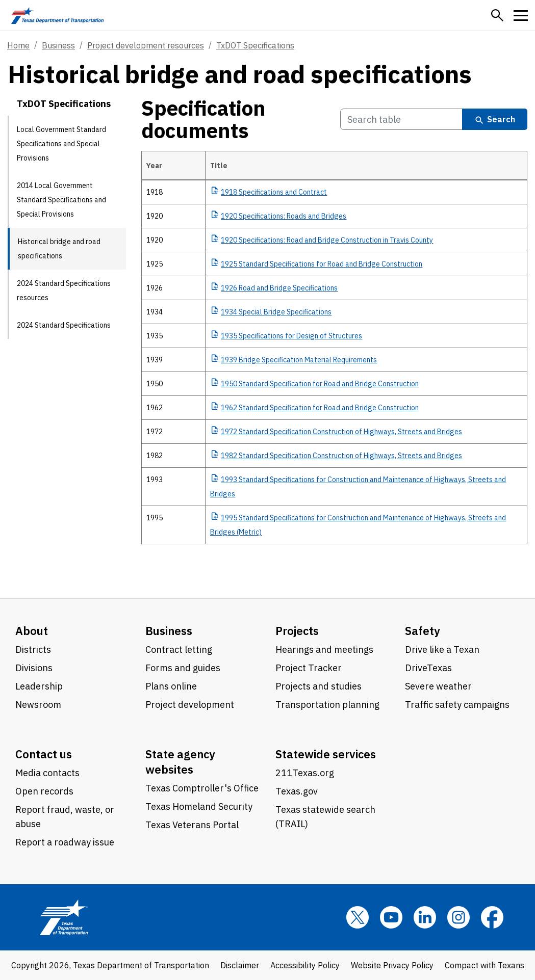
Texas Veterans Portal (192, 825)
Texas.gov (297, 791)
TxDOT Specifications (255, 45)
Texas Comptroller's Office (202, 788)
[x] (358, 917)
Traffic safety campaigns (457, 705)
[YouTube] (391, 917)
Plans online (171, 686)
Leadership (39, 686)
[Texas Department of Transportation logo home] (57, 15)
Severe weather (438, 686)
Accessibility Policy (305, 965)
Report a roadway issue (65, 842)
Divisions (34, 668)
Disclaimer (240, 965)
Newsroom (38, 705)
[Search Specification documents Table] (401, 120)
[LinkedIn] (425, 917)
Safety (423, 631)
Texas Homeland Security (199, 806)
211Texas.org (305, 773)
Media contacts (47, 773)
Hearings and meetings (324, 650)
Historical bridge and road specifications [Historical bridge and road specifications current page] (59, 249)
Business (58, 45)
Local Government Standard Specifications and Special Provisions (61, 144)
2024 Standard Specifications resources (64, 290)
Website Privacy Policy (392, 965)
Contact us (44, 754)
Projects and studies (319, 686)
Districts (33, 650)
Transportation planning (327, 705)
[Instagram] (458, 917)
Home (18, 45)
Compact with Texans (485, 965)
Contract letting (179, 650)
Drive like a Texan (442, 650)
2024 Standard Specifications (64, 325)
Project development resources (146, 45)
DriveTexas (428, 668)
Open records (44, 791)
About (32, 631)
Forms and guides (183, 668)
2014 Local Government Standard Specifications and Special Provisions (61, 200)
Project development (190, 705)
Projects (297, 631)
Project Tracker (309, 668)
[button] (497, 15)
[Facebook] (492, 917)
